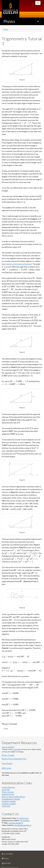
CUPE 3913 (6, 800)
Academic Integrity (9, 798)
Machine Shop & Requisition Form (14, 753)
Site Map (10, 858)
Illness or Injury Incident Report (13, 791)
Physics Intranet (8, 786)
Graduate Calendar (9, 796)
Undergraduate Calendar (11, 793)
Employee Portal (8, 789)
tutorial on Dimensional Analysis (18, 261)
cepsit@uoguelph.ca (16, 817)
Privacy (9, 853)
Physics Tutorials (8, 750)
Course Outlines (8, 741)
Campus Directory (8, 782)
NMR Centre (6, 762)
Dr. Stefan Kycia (23, 812)
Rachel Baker (25, 815)
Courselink (16, 744)
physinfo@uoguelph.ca (23, 820)
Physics (9, 21)
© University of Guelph (10, 862)
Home (6, 30)
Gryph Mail (6, 784)
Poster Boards (7, 758)
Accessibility (11, 849)
